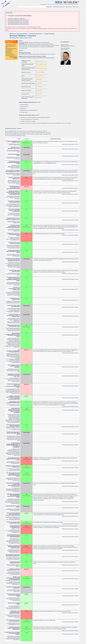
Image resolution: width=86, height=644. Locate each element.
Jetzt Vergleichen (13, 57)
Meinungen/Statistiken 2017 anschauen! (19, 21)
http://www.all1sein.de (65, 48)
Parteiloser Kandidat (65, 46)
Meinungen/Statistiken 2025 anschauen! (19, 24)
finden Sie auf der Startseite (40, 28)
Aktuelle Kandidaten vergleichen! (17, 18)
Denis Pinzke (10, 54)
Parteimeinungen (65, 144)
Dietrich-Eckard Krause (10, 46)
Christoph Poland (10, 55)
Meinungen (69, 7)
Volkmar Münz (9, 52)
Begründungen (71, 144)
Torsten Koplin (11, 45)
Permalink (76, 144)
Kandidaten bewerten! (59, 7)
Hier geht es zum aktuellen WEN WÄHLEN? (20, 16)
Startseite (49, 7)
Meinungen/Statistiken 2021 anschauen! (19, 23)
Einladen (15, 58)
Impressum (76, 7)
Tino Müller (9, 50)
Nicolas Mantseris (11, 48)
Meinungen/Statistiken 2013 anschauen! (19, 20)
